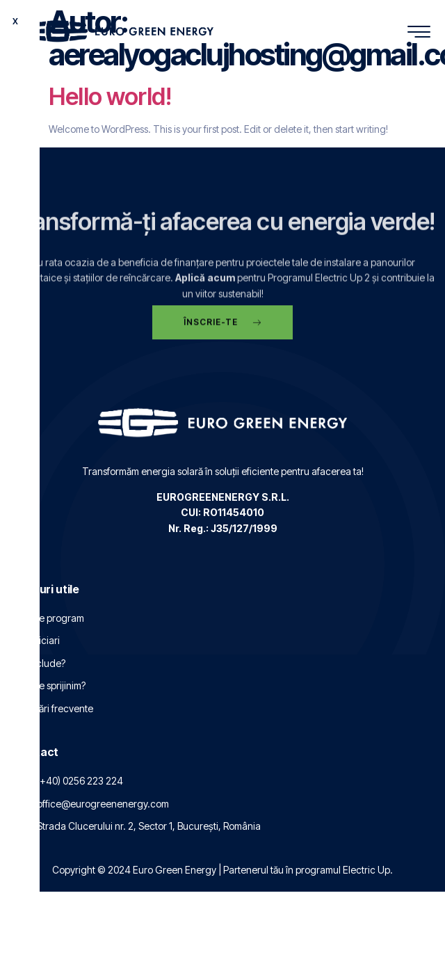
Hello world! (110, 96)
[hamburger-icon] (419, 33)
